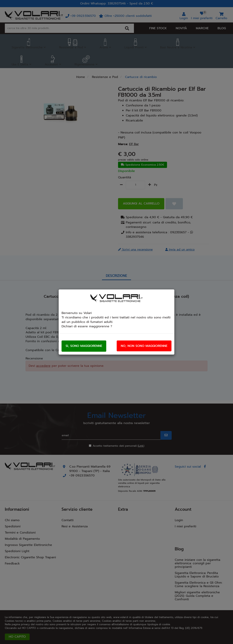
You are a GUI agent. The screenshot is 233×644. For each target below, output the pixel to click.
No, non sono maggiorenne (144, 346)
